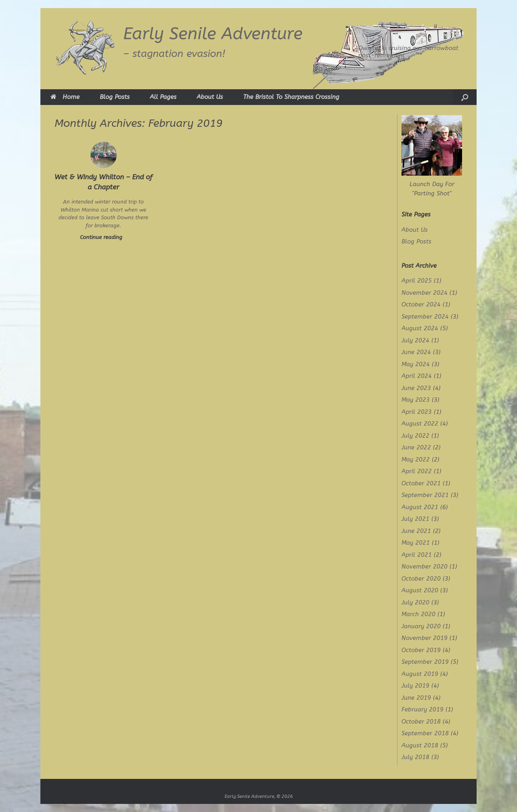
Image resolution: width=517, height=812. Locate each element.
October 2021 (421, 483)
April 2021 (417, 555)
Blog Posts (115, 97)
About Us (210, 97)
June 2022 (416, 447)
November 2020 (425, 567)
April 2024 (417, 376)
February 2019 (422, 709)
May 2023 (416, 400)
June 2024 (416, 352)
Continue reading (104, 237)
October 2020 (421, 579)
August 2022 (420, 424)
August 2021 (420, 507)
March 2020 (418, 614)
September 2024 (425, 317)
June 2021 (416, 531)
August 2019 (420, 674)
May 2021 (416, 543)
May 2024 (416, 364)
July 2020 (415, 602)
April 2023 (417, 412)
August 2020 (420, 590)
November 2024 (425, 293)
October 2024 (421, 304)
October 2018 (421, 722)
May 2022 (416, 460)
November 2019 (425, 638)
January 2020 (421, 626)
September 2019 (425, 662)
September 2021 (425, 495)
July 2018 (415, 757)
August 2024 (420, 328)
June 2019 (416, 698)
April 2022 (417, 471)
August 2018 (420, 745)
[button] (465, 97)
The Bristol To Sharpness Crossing (291, 97)
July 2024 (415, 340)
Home (65, 97)
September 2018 (425, 733)
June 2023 (416, 388)
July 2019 (415, 686)
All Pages (163, 97)
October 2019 (421, 650)
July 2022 (415, 436)
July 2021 (415, 519)
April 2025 (417, 281)
